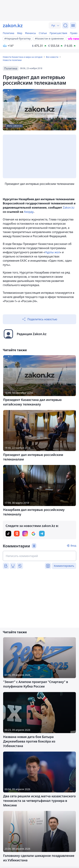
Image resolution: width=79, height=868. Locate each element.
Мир (20, 33)
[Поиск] (65, 25)
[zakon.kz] (13, 25)
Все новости (52, 57)
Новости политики (12, 60)
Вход (73, 546)
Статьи (43, 33)
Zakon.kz (69, 208)
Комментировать (64, 566)
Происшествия (58, 33)
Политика (9, 33)
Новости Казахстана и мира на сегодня (23, 57)
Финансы (31, 33)
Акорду (29, 212)
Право (74, 33)
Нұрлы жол (52, 252)
